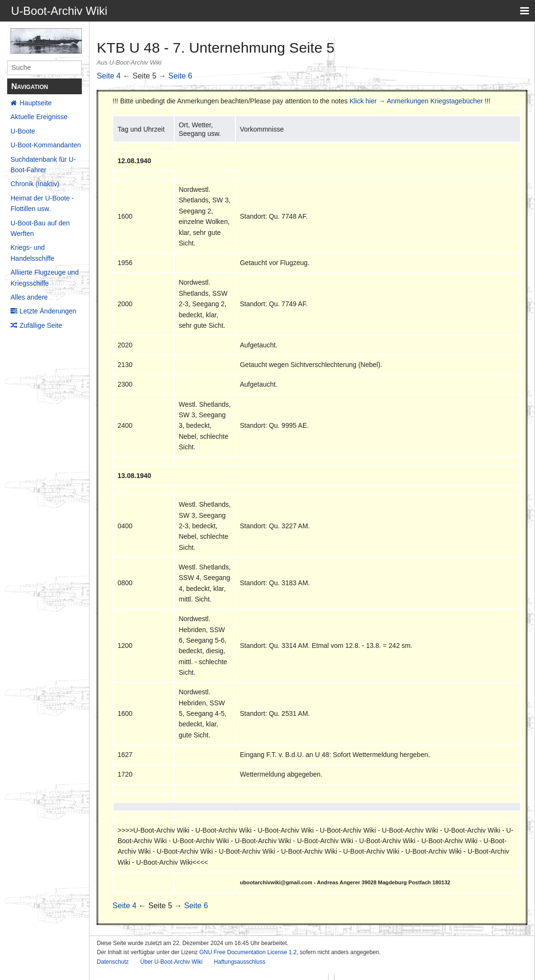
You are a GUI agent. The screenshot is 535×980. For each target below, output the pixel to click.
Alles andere (29, 297)
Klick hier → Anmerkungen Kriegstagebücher (416, 101)
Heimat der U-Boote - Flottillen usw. (42, 203)
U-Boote (23, 131)
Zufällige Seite (41, 325)
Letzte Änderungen (48, 311)
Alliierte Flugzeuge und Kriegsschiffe (45, 278)
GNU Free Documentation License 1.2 (248, 952)
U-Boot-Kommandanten (46, 145)
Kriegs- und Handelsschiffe (33, 253)
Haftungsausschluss (240, 962)
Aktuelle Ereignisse (39, 117)
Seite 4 (109, 76)
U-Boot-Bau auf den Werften (40, 228)
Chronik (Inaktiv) (35, 184)
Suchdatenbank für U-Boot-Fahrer (43, 165)
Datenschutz (113, 962)
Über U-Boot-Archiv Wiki (171, 962)
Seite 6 (180, 76)
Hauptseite (36, 103)
